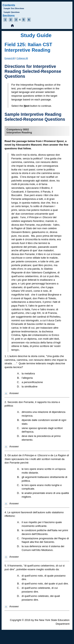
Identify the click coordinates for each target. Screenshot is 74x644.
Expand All (10, 58)
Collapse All (22, 58)
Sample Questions (12, 12)
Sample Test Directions (14, 8)
